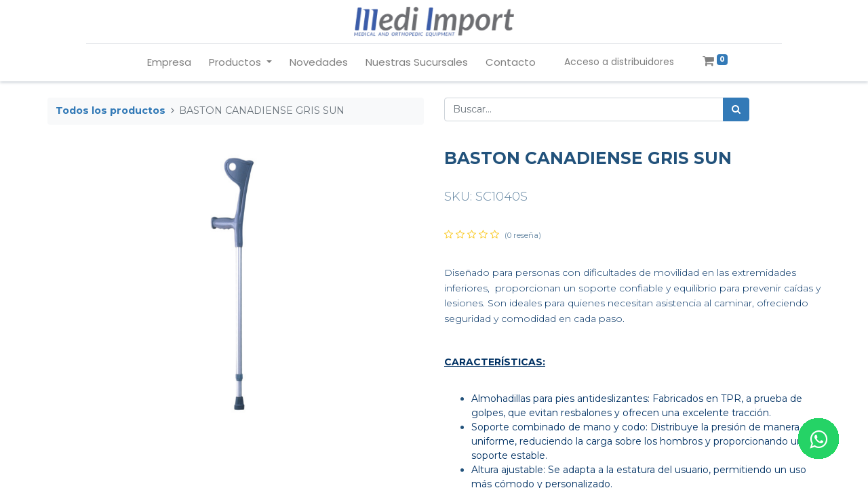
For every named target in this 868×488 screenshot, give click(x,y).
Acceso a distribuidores (619, 62)
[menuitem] (169, 63)
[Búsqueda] (736, 109)
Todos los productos (111, 110)
